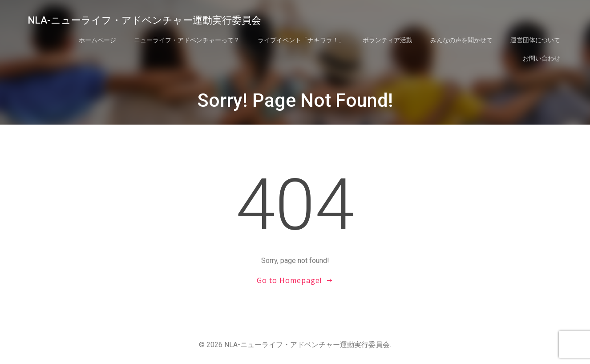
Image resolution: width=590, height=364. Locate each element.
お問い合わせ (542, 58)
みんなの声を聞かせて (461, 40)
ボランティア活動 (388, 40)
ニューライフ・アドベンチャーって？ (187, 40)
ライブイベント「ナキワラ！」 (301, 40)
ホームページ (97, 40)
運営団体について (535, 40)
